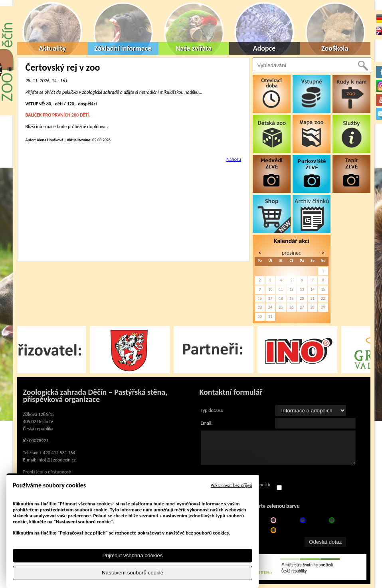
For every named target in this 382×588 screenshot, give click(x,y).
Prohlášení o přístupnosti (47, 472)
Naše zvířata (194, 48)
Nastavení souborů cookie (133, 573)
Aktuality (52, 48)
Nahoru (234, 159)
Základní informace (123, 48)
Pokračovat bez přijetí (231, 485)
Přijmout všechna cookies (132, 555)
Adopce (264, 48)
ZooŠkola (335, 48)
